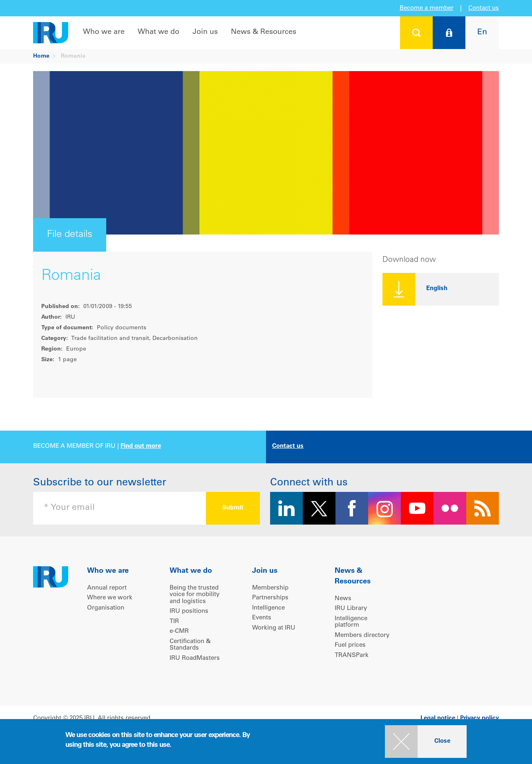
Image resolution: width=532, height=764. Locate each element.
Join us (205, 32)
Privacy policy (479, 718)
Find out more (141, 446)
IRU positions (189, 611)
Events (262, 618)
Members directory (362, 636)
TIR (174, 622)
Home (41, 56)
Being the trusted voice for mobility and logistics (194, 595)
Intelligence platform (351, 622)
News (343, 599)
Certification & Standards (190, 645)
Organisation (106, 608)
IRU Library (351, 609)
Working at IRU (274, 628)
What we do (159, 32)
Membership (270, 588)
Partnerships (270, 598)
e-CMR (179, 631)
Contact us (484, 8)
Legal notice (438, 718)
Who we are (104, 32)
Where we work (110, 598)
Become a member (427, 8)
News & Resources (264, 32)
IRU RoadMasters (195, 658)
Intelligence (268, 608)
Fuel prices (350, 645)
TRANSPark (352, 656)
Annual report (107, 588)
